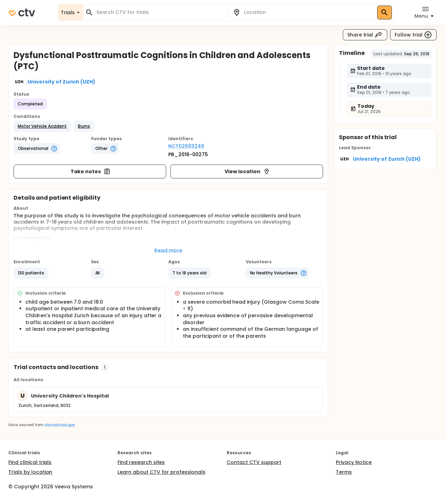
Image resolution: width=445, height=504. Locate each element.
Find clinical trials (30, 462)
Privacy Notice (354, 462)
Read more (168, 250)
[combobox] (160, 12)
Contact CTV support (254, 462)
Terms (344, 472)
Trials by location (30, 472)
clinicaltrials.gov (59, 425)
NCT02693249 (186, 146)
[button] (42, 126)
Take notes (91, 171)
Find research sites (141, 462)
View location (247, 171)
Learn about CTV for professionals (161, 472)
